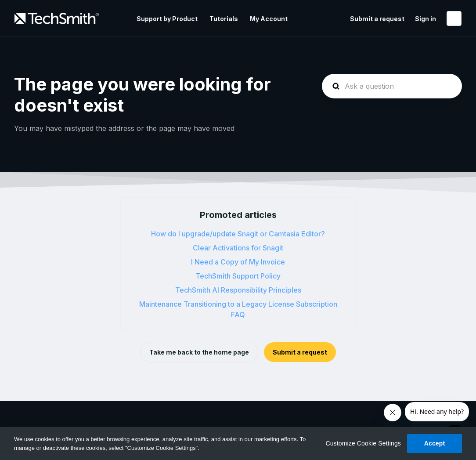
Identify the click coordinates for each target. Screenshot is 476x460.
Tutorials (224, 19)
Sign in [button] (426, 19)
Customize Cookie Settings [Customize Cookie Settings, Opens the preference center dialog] (363, 443)
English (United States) (454, 18)
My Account (269, 19)
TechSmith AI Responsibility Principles (238, 290)
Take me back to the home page (199, 352)
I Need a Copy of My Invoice (238, 262)
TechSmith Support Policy (238, 276)
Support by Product (167, 19)
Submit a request (377, 19)
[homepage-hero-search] (392, 86)
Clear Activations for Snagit (238, 248)
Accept (435, 443)
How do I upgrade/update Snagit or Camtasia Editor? (238, 234)
